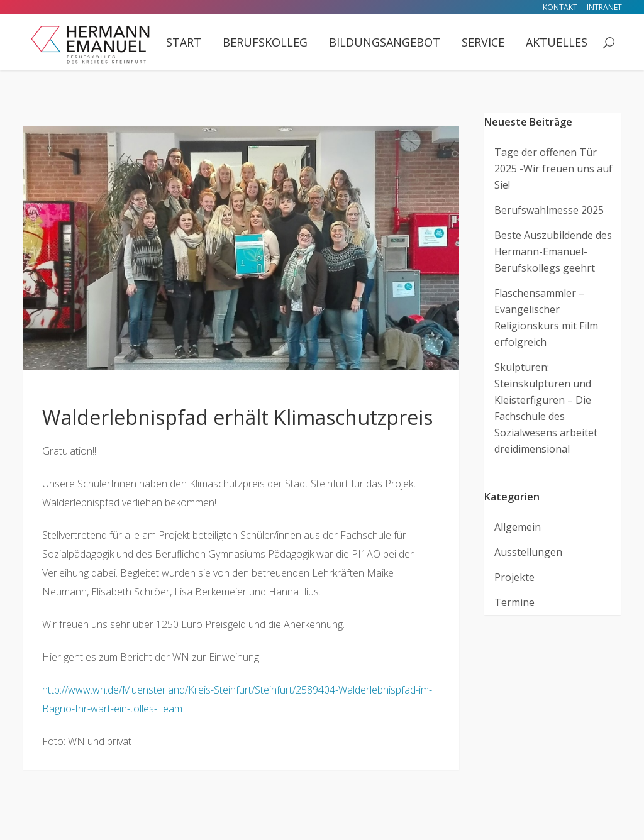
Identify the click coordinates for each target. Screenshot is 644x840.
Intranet (604, 7)
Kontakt (560, 7)
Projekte (514, 577)
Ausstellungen (528, 552)
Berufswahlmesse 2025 (549, 210)
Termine (514, 602)
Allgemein (518, 527)
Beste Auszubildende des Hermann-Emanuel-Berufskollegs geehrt (553, 251)
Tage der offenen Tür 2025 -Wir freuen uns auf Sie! (553, 169)
